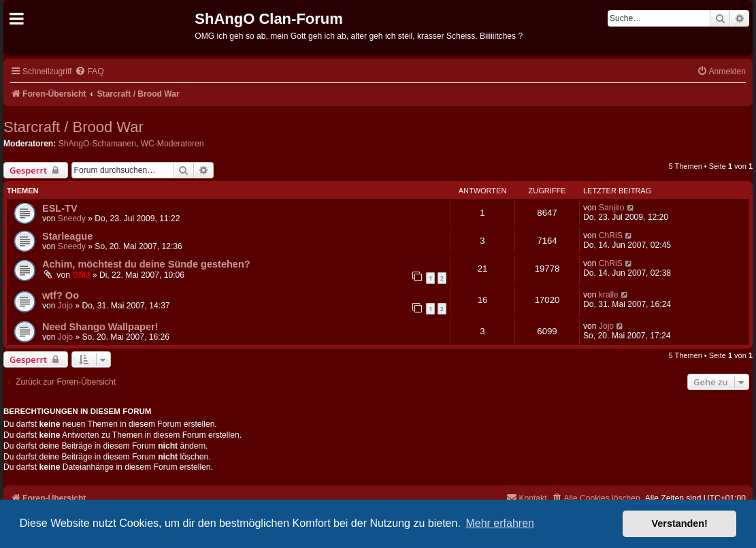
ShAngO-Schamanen (97, 144)
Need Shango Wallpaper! (100, 327)
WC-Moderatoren (172, 144)
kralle (609, 295)
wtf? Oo (61, 295)
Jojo (65, 306)
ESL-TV (60, 208)
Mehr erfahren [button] (500, 523)
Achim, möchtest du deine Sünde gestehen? (146, 264)
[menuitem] (89, 72)
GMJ (81, 275)
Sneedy (72, 219)
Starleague (67, 236)
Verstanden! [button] (680, 523)
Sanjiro (612, 208)
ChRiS (611, 236)
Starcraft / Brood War (73, 127)
